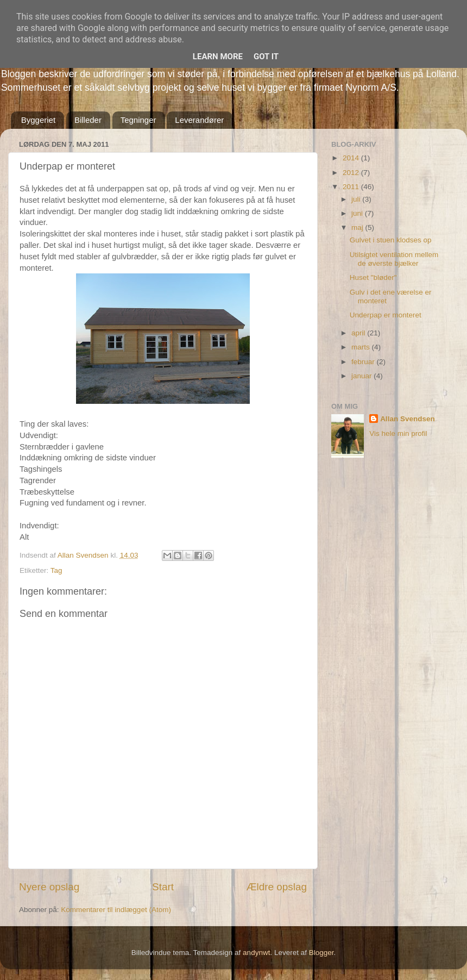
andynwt (256, 953)
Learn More (218, 57)
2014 (352, 158)
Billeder (88, 120)
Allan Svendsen (408, 419)
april (359, 333)
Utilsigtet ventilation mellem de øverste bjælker (394, 259)
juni (358, 213)
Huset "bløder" (373, 277)
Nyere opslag (49, 887)
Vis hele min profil (398, 433)
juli (357, 199)
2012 (352, 173)
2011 (352, 187)
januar (362, 376)
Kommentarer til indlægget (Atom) (116, 910)
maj (358, 227)
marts (362, 347)
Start (163, 887)
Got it (266, 57)
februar (364, 362)
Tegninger (138, 120)
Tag (56, 570)
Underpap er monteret (386, 315)
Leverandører (199, 120)
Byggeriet (38, 120)
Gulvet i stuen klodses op (391, 240)
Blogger (321, 953)
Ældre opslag (277, 887)
